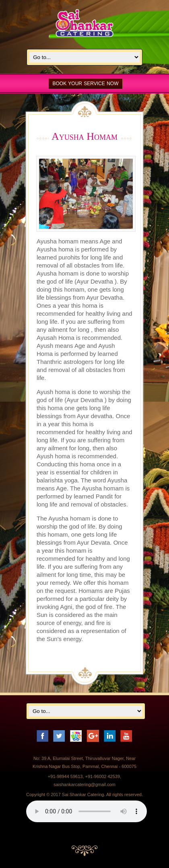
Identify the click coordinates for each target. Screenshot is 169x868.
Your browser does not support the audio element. (87, 811)
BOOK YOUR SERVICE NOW (86, 84)
